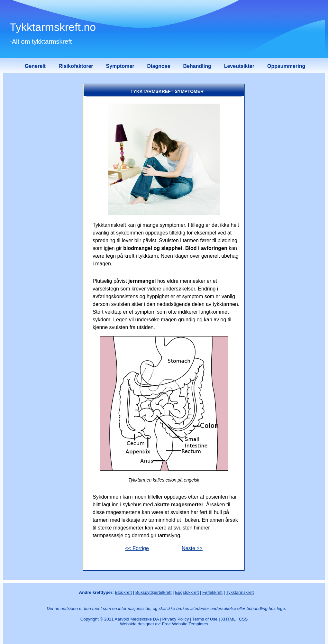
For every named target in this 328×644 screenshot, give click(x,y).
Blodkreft (123, 592)
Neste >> (192, 548)
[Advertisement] (43, 180)
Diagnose (159, 66)
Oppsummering (286, 66)
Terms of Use (205, 619)
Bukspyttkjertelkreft (154, 592)
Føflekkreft (212, 592)
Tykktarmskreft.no (53, 27)
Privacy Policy (175, 619)
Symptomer (120, 66)
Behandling (197, 66)
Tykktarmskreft (240, 592)
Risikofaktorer (76, 66)
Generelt (35, 66)
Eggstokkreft (187, 592)
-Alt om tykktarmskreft (41, 41)
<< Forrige (137, 548)
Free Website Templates (185, 624)
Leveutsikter (239, 66)
